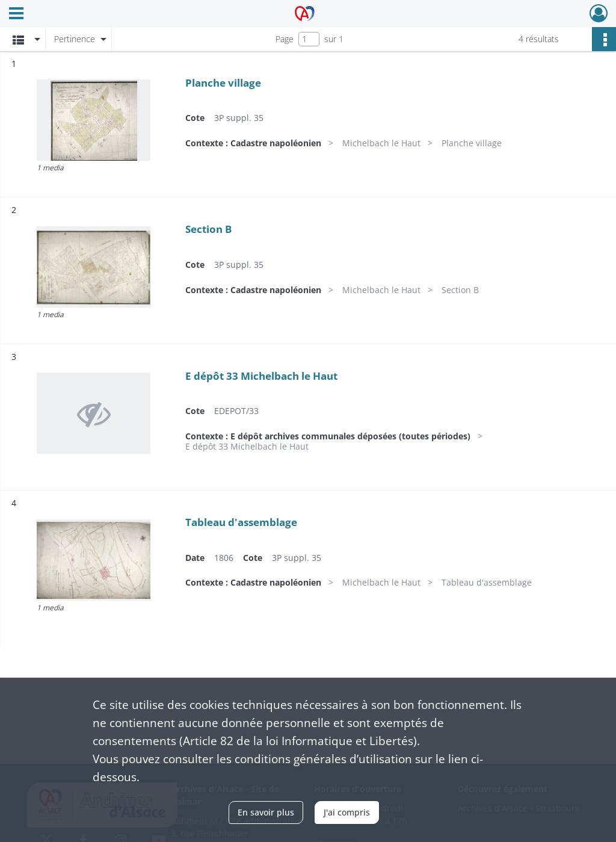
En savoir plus (266, 812)
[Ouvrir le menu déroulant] (16, 14)
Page (285, 39)
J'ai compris (347, 812)
